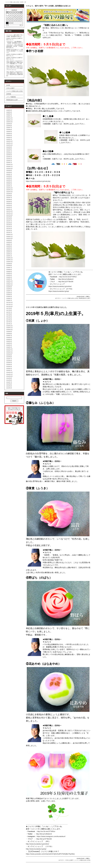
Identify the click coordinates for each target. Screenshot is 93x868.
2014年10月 (9, 376)
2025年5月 (9, 132)
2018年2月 (9, 299)
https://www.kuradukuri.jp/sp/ (59, 291)
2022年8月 (9, 196)
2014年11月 (9, 374)
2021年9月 (9, 217)
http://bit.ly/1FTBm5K (66, 282)
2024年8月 (9, 149)
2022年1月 (9, 209)
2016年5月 (9, 339)
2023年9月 (9, 170)
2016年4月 (9, 341)
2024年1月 (9, 163)
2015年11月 (9, 351)
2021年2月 (9, 231)
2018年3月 (9, 297)
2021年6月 (9, 223)
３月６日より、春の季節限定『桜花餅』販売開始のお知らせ (15, 42)
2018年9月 (9, 287)
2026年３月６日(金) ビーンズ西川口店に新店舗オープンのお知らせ (15, 51)
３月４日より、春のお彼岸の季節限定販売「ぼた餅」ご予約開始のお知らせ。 (15, 46)
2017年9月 (9, 308)
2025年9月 (9, 124)
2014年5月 (9, 386)
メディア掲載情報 (11, 97)
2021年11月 (9, 213)
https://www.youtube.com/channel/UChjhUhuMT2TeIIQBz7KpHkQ (50, 854)
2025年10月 (9, 122)
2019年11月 (9, 260)
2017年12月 (9, 302)
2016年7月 (9, 335)
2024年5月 (9, 155)
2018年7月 (9, 291)
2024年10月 (9, 145)
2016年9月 (9, 332)
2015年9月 (9, 355)
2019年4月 (9, 273)
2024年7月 (9, 151)
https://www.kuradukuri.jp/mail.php (38, 181)
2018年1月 (9, 300)
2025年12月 (9, 118)
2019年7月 (9, 267)
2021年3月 (9, 229)
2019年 (22, 2)
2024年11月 (9, 143)
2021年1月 (9, 233)
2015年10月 (9, 353)
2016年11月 (9, 328)
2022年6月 (9, 200)
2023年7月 (9, 174)
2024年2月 (9, 161)
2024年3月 (9, 159)
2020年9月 (9, 240)
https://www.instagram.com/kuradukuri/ (51, 836)
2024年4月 (9, 157)
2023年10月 (9, 169)
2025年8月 (9, 126)
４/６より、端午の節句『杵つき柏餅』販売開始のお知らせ (48, 6)
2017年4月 (9, 318)
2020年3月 (9, 252)
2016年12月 (9, 326)
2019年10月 (9, 262)
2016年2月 (9, 345)
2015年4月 (9, 365)
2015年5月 (9, 363)
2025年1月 (9, 139)
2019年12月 (9, 258)
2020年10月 (9, 238)
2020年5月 (9, 248)
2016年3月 (9, 343)
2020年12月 (9, 235)
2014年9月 (9, 378)
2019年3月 (9, 275)
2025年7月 (9, 128)
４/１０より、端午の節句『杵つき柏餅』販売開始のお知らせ (15, 36)
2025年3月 (9, 135)
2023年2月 (9, 184)
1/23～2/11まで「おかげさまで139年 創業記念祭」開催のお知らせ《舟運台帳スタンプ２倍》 (15, 62)
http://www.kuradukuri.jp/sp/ (36, 849)
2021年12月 (9, 211)
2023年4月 (9, 180)
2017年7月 (9, 312)
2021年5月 (9, 225)
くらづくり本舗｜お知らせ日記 (12, 2)
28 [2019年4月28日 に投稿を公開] (7, 23)
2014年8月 (9, 380)
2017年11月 (9, 304)
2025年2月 (9, 137)
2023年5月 (9, 178)
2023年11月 (9, 167)
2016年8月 (9, 334)
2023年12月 (9, 165)
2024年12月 (9, 141)
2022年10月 (9, 192)
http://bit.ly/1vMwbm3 (66, 279)
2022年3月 (9, 205)
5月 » (21, 25)
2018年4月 (9, 295)
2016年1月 (9, 347)
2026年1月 (9, 116)
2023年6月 (9, 176)
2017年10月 (9, 306)
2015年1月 (9, 370)
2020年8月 (9, 242)
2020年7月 (9, 244)
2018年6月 (9, 293)
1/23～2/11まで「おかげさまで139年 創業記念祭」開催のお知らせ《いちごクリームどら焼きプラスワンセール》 (15, 68)
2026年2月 (9, 114)
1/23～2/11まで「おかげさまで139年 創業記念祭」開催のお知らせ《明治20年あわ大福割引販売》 (15, 74)
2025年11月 (9, 120)
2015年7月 (9, 359)
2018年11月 (9, 283)
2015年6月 (9, 361)
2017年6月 (9, 314)
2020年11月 (9, 236)
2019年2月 (9, 277)
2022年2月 (9, 207)
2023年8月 (9, 172)
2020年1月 (9, 256)
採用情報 (9, 94)
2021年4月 (9, 227)
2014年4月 (9, 388)
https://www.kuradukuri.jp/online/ (60, 286)
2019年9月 (9, 264)
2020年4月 (9, 250)
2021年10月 (9, 215)
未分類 (8, 85)
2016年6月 (9, 337)
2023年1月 (9, 186)
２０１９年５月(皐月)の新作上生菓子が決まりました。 (47, 307)
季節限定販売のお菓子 (12, 100)
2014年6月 (9, 384)
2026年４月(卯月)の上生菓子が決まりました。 (14, 39)
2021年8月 (9, 219)
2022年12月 (9, 188)
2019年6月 (9, 269)
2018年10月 (9, 285)
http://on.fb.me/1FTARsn (68, 277)
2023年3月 (9, 182)
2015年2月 (9, 369)
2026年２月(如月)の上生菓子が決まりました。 (14, 58)
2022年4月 (9, 203)
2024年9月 (9, 147)
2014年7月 (9, 382)
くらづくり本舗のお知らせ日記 (15, 91)
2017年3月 (9, 320)
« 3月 (7, 25)
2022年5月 (9, 202)
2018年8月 (9, 289)
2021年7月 (9, 221)
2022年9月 (9, 194)
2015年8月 (9, 357)
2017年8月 (9, 310)
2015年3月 (9, 367)
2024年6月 (9, 153)
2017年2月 (9, 322)
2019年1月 (9, 279)
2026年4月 (9, 110)
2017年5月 (9, 316)
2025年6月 (9, 130)
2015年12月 (9, 349)
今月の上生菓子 (10, 88)
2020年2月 (9, 254)
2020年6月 (9, 246)
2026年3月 (9, 112)
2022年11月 (9, 190)
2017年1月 (9, 324)
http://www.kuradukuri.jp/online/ (37, 844)
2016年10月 (9, 330)
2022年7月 (9, 198)
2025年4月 (9, 134)
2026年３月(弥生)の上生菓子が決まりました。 (14, 55)
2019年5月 (9, 271)
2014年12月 (9, 372)
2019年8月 (9, 266)
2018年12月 (9, 281)
